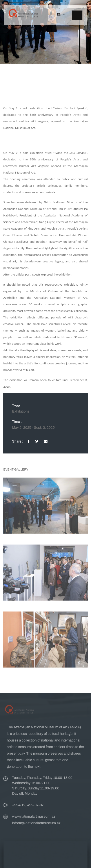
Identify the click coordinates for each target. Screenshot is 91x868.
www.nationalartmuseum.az (34, 818)
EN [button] (59, 15)
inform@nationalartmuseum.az (36, 824)
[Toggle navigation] (77, 15)
